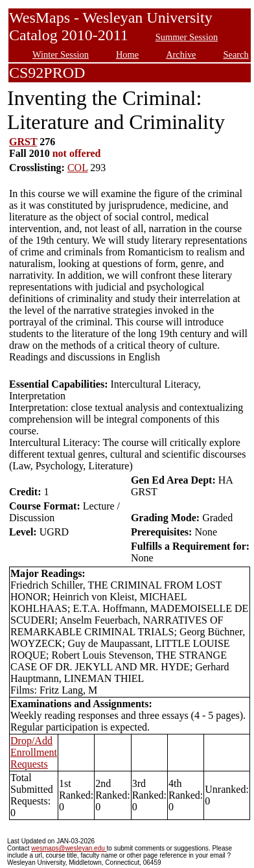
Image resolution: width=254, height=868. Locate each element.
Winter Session (61, 54)
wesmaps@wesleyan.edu (69, 848)
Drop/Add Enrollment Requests (34, 752)
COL (77, 168)
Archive (181, 54)
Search (236, 54)
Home (127, 54)
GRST (23, 142)
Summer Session (187, 37)
